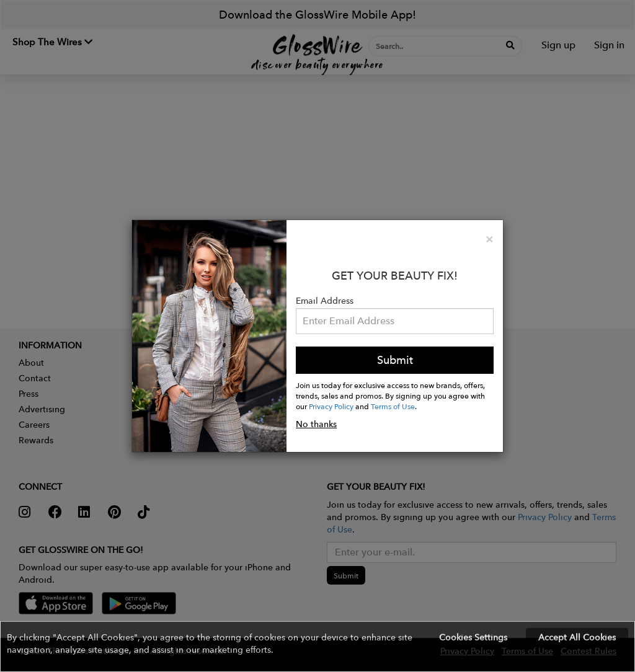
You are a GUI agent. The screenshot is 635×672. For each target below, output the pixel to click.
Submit (395, 360)
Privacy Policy (331, 406)
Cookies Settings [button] (473, 637)
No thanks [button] (316, 424)
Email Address (325, 301)
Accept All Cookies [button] (577, 637)
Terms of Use (393, 406)
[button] (317, 647)
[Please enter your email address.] (395, 321)
